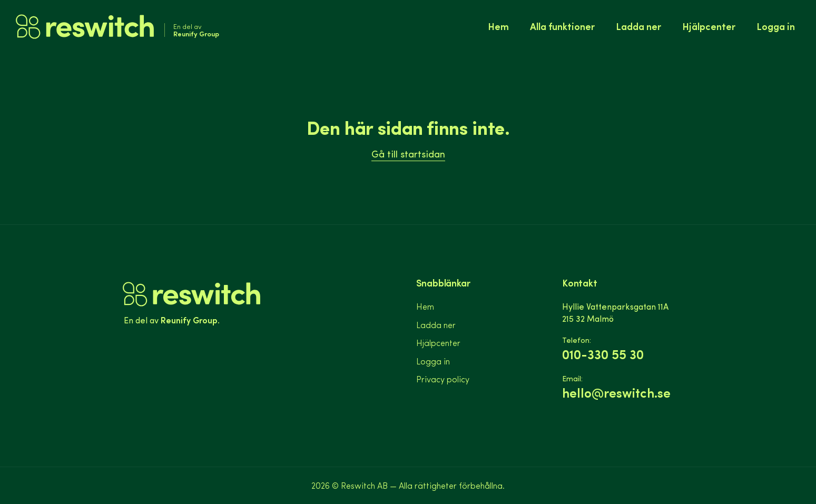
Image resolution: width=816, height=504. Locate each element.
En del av (196, 30)
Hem (498, 26)
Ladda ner (638, 26)
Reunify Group (189, 320)
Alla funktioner (562, 26)
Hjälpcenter (709, 26)
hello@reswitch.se (616, 393)
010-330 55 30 (603, 354)
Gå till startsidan (408, 154)
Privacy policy (443, 379)
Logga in (776, 26)
